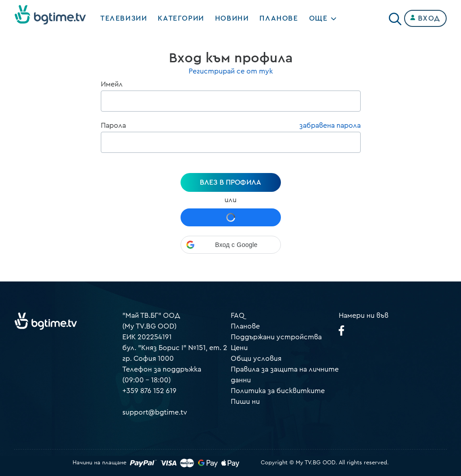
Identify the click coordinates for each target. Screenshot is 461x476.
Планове (245, 326)
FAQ (238, 316)
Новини (232, 18)
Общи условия (256, 359)
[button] (231, 245)
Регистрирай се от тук (231, 71)
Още (319, 18)
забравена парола (330, 125)
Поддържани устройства (276, 337)
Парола (113, 125)
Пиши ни (245, 402)
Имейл (112, 84)
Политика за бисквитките (278, 391)
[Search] (395, 17)
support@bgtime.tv (155, 412)
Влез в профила (230, 182)
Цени (239, 348)
